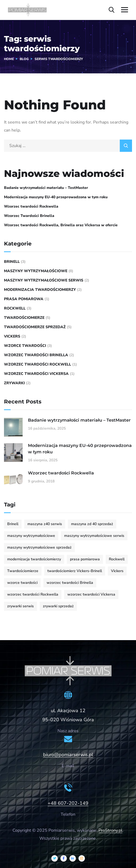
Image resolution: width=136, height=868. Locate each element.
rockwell (15, 308)
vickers (12, 336)
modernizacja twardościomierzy (40, 290)
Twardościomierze (24, 318)
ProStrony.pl (110, 830)
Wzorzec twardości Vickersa (36, 374)
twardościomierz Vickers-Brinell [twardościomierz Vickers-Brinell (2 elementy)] (75, 571)
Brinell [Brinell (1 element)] (13, 524)
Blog (24, 59)
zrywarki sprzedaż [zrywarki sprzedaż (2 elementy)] (58, 606)
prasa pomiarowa (24, 299)
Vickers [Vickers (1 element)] (117, 571)
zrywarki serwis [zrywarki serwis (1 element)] (20, 606)
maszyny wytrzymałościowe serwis (44, 280)
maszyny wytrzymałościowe (36, 271)
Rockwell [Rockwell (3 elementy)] (117, 559)
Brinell (12, 262)
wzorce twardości (25, 346)
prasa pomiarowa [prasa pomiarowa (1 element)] (85, 559)
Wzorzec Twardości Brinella (29, 216)
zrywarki (14, 383)
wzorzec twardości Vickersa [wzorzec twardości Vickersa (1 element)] (91, 594)
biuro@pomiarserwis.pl (68, 755)
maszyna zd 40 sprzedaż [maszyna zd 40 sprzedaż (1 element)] (92, 524)
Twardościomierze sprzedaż (35, 327)
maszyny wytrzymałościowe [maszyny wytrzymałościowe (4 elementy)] (31, 536)
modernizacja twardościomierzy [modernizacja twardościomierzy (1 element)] (34, 559)
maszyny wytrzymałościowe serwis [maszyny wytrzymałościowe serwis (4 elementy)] (94, 536)
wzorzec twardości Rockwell (38, 364)
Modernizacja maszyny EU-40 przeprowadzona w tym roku (56, 197)
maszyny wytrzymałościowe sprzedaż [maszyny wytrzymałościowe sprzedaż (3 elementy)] (39, 547)
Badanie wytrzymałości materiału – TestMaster (46, 188)
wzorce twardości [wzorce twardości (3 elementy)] (22, 583)
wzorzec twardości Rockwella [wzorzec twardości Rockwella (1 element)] (33, 594)
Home (9, 59)
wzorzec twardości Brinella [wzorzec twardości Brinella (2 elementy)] (70, 583)
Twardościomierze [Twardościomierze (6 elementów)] (23, 571)
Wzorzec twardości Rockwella (31, 206)
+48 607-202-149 (68, 803)
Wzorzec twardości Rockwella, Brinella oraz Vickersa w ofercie (61, 225)
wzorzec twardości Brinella (36, 355)
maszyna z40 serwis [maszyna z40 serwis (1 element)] (45, 524)
